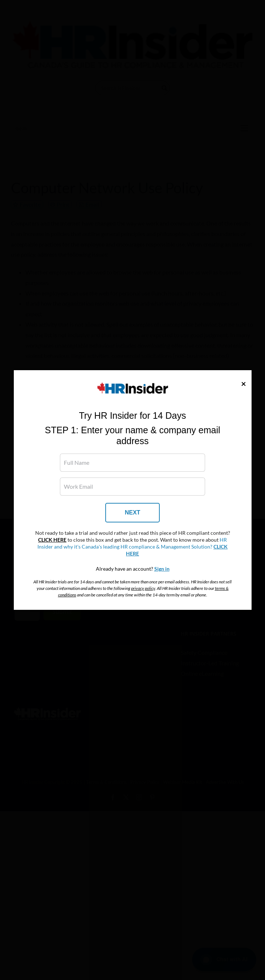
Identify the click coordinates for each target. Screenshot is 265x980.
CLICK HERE (52, 540)
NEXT (133, 512)
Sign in (162, 569)
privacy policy (143, 588)
